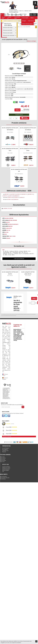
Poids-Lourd (5, 15)
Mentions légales (6, 470)
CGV (3, 471)
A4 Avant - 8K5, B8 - (24, 251)
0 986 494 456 (9, 228)
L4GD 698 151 (16, 197)
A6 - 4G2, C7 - (25, 252)
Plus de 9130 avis (7, 437)
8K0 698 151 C (25, 194)
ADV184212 (16, 224)
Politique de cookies (6, 468)
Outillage (17, 15)
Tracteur (13, 15)
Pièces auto (2, 457)
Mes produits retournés (5, 478)
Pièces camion (3, 458)
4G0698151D (22, 197)
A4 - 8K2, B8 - (6, 251)
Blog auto (4, 452)
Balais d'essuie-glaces (27, 24)
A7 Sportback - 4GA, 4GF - (28, 254)
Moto (9, 15)
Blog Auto (35, 15)
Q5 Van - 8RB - (11, 255)
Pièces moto (3, 459)
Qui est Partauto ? (6, 448)
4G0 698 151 (13, 194)
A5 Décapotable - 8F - (8, 252)
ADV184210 (10, 224)
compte (35, 4)
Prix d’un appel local (14, 12)
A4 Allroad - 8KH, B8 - (14, 251)
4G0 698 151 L (5, 196)
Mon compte (4, 474)
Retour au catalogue (32, 41)
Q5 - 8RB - (5, 255)
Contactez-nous (5, 451)
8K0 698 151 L (31, 194)
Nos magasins (5, 449)
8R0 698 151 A (8, 194)
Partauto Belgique (5, 378)
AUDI (3, 250)
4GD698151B (16, 199)
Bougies (24, 21)
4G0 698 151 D (19, 194)
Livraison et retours (6, 467)
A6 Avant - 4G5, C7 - (18, 254)
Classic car (25, 15)
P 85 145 (8, 230)
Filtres (32, 18)
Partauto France (5, 375)
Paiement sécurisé (6, 469)
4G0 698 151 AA (10, 197)
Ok (36, 641)
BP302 (5, 234)
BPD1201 (8, 222)
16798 (14, 236)
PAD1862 (7, 218)
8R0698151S (17, 196)
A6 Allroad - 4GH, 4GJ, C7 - (8, 254)
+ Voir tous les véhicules (19, 259)
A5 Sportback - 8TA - (17, 252)
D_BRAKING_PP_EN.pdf (7, 208)
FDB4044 (8, 238)
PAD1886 (11, 218)
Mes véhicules (3, 479)
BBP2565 (11, 226)
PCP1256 (6, 232)
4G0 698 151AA (11, 196)
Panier (37, 7)
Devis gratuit (31, 15)
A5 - (29, 251)
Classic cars (21, 15)
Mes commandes (3, 476)
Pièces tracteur (3, 460)
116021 (10, 236)
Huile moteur (31, 21)
